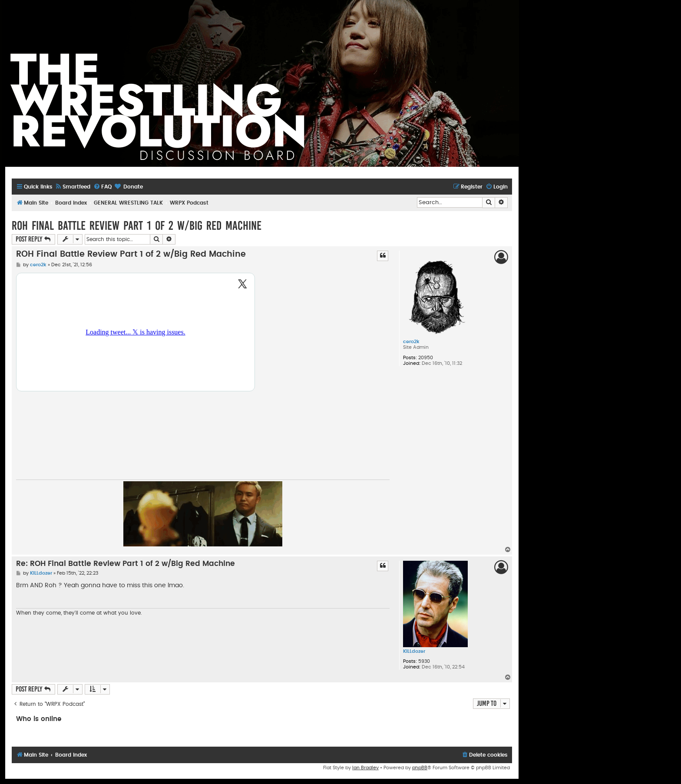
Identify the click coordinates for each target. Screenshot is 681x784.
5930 (424, 661)
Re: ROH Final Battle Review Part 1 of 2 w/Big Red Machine (126, 564)
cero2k (411, 342)
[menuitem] (73, 187)
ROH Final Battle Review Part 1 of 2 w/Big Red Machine (137, 226)
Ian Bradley (365, 768)
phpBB (420, 768)
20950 (426, 358)
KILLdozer (414, 651)
